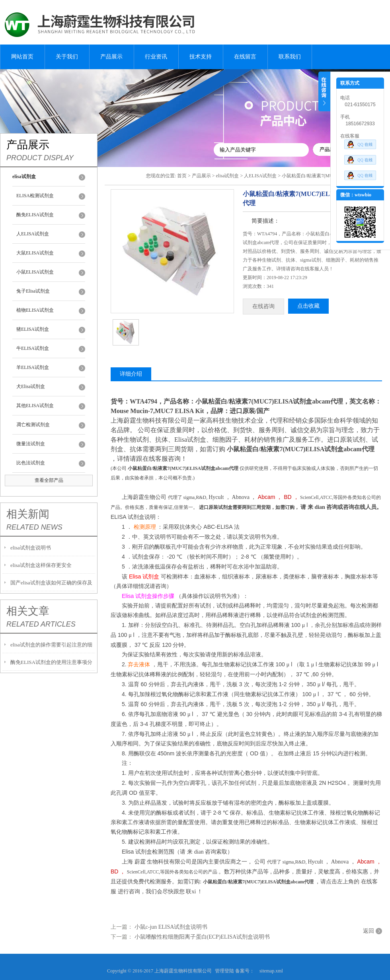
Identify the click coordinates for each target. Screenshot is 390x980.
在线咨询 (263, 306)
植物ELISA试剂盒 (35, 310)
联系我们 (290, 57)
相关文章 (28, 611)
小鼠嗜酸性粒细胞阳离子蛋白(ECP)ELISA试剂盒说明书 (202, 937)
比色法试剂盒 (31, 463)
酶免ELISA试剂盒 (35, 215)
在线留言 (245, 57)
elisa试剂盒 (227, 176)
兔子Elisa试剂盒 (33, 291)
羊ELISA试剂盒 (33, 367)
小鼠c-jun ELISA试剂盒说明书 (171, 927)
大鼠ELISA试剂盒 (35, 253)
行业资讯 (156, 57)
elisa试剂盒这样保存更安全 (41, 565)
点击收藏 (308, 306)
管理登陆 (224, 971)
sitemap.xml (271, 971)
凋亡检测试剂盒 (33, 425)
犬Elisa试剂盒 (31, 386)
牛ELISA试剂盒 (33, 348)
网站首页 (22, 57)
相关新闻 (28, 514)
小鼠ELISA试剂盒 (35, 272)
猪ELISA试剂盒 (33, 329)
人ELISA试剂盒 (33, 234)
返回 (369, 931)
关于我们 (67, 57)
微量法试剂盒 (31, 444)
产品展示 (111, 57)
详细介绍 (131, 374)
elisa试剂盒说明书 (31, 548)
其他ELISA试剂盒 (35, 406)
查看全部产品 (49, 480)
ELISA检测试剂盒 (35, 196)
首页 (182, 176)
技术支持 (201, 57)
